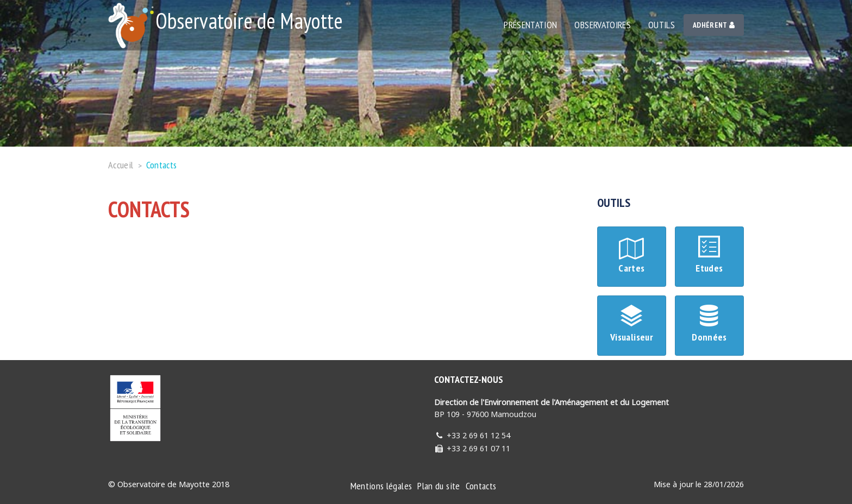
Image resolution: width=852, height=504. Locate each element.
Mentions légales (381, 486)
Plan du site (438, 486)
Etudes (709, 256)
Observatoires (603, 25)
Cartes (632, 256)
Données (709, 325)
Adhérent (714, 25)
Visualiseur (632, 325)
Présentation (530, 25)
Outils (662, 25)
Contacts (162, 165)
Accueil (121, 165)
